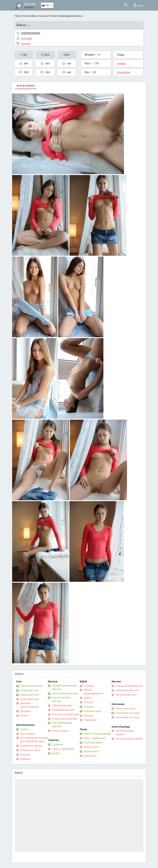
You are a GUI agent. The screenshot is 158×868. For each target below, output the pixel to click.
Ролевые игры (93, 711)
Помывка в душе (30, 750)
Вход (139, 5)
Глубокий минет (94, 743)
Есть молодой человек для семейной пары (34, 740)
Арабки (121, 64)
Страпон (89, 707)
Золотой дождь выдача (125, 732)
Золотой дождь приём (129, 739)
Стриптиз (58, 744)
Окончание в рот (126, 708)
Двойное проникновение (30, 705)
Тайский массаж (62, 705)
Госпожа (89, 686)
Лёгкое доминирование (94, 692)
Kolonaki (43, 16)
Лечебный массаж (63, 710)
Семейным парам (31, 746)
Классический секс (32, 686)
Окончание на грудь (128, 713)
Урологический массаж (61, 699)
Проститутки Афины (26, 16)
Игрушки (25, 711)
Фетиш (24, 716)
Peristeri (53, 16)
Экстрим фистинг (126, 695)
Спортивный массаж (64, 719)
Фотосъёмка (28, 734)
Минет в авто (92, 747)
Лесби (56, 753)
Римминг (26, 759)
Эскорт (24, 729)
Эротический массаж (65, 693)
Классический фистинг (129, 686)
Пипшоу (25, 755)
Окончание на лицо (127, 717)
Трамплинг (90, 720)
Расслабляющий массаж (62, 725)
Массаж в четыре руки (66, 714)
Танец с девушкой (63, 749)
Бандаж (89, 716)
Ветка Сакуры (60, 731)
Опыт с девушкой (95, 738)
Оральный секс (30, 695)
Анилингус (90, 756)
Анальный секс (30, 690)
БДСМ (88, 698)
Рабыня (89, 702)
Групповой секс (30, 699)
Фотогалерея (26, 86)
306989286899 (31, 33)
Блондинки (124, 72)
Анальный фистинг (127, 690)
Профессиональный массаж (64, 687)
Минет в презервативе (97, 734)
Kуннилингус (92, 751)
